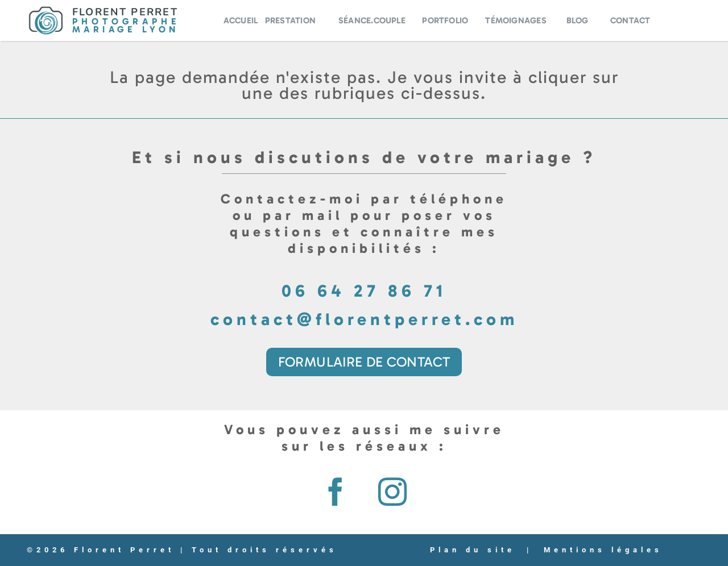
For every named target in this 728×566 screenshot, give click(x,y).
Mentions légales (603, 550)
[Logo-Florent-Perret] (46, 10)
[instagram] (392, 492)
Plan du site (473, 550)
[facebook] (336, 492)
